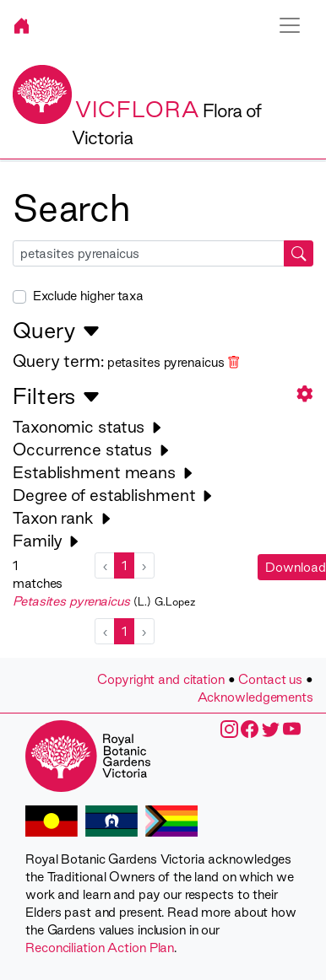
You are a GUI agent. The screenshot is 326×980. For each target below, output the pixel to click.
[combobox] (163, 253)
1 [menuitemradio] (124, 565)
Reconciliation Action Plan (100, 948)
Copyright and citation (161, 679)
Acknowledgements (255, 697)
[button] (305, 393)
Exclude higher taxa (88, 296)
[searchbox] (149, 253)
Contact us (270, 679)
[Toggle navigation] (290, 25)
